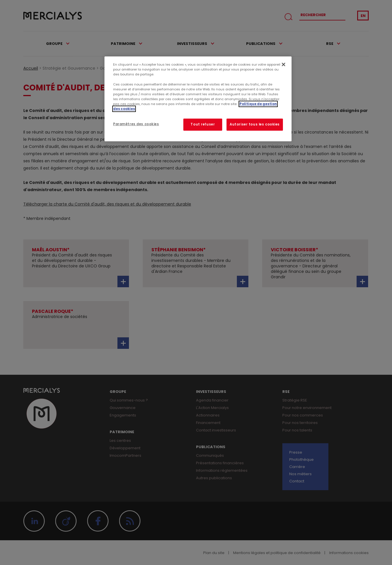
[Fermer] (283, 64)
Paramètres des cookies (136, 124)
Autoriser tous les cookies (255, 124)
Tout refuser (203, 124)
